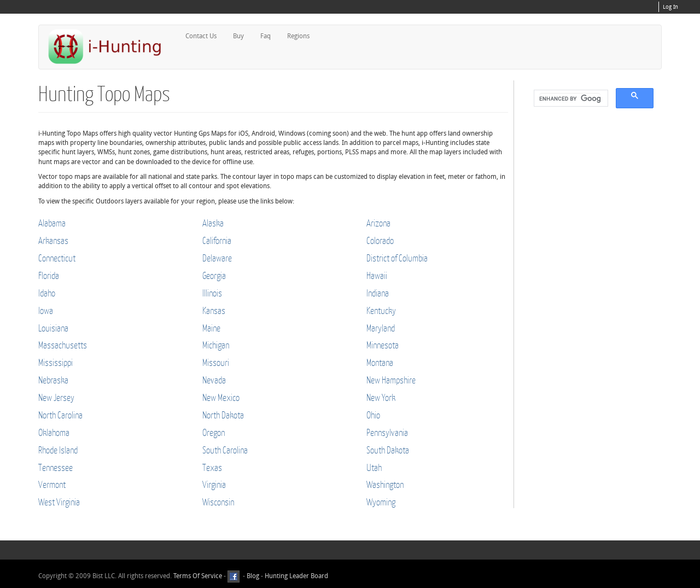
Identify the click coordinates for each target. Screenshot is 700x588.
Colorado (380, 240)
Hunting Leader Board (296, 576)
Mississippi (56, 362)
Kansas (214, 310)
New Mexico (221, 397)
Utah (374, 467)
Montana (380, 362)
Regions (298, 36)
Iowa (46, 310)
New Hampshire (391, 380)
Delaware (217, 258)
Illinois (212, 293)
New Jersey (56, 397)
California (217, 240)
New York (381, 397)
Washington (385, 484)
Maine (211, 328)
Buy (238, 36)
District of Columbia (397, 258)
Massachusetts (63, 345)
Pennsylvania (387, 432)
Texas (212, 467)
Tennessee (56, 467)
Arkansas (53, 240)
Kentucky (381, 310)
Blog (253, 576)
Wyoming (381, 502)
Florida (49, 275)
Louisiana (53, 328)
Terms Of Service (198, 576)
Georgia (214, 275)
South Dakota (388, 450)
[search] (570, 98)
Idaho (47, 293)
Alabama (52, 223)
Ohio (373, 415)
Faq (266, 36)
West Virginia (59, 502)
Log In (670, 7)
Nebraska (53, 380)
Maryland (381, 328)
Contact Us (201, 36)
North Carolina (60, 415)
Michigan (216, 345)
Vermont (52, 484)
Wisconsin (218, 502)
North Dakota (223, 415)
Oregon (214, 432)
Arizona (378, 223)
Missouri (216, 362)
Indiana (378, 293)
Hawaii (377, 275)
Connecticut (57, 258)
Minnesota (383, 345)
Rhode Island (58, 450)
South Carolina (225, 450)
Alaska (213, 223)
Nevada (214, 380)
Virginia (214, 484)
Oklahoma (54, 432)
